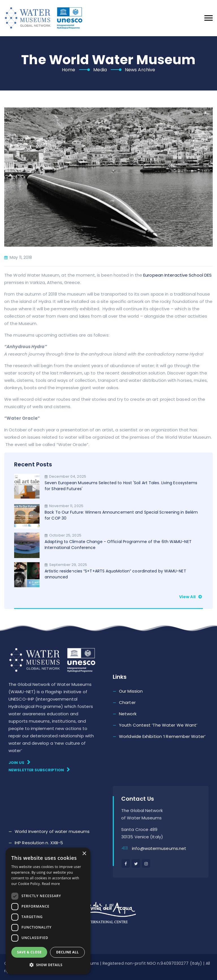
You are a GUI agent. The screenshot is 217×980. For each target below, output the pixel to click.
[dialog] (48, 911)
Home (69, 70)
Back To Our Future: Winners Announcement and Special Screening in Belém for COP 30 (121, 515)
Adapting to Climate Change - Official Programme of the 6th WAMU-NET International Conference (118, 545)
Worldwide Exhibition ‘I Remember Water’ (162, 736)
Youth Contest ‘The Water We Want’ (158, 725)
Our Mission (131, 691)
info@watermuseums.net (159, 848)
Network (128, 714)
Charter (127, 702)
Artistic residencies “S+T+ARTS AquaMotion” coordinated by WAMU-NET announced (115, 574)
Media (100, 70)
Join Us (19, 762)
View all (191, 597)
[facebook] (126, 863)
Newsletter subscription (39, 770)
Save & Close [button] (29, 952)
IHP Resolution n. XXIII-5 (39, 843)
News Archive (140, 70)
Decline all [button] (68, 952)
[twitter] (136, 863)
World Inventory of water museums (52, 831)
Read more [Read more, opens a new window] (51, 884)
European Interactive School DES (177, 275)
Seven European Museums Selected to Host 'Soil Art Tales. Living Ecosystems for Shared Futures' (121, 486)
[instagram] (146, 863)
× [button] (84, 854)
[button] (48, 965)
